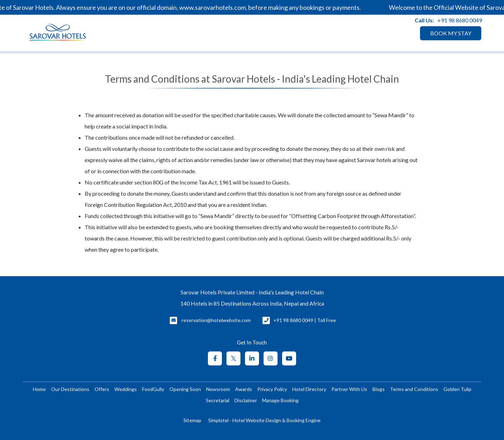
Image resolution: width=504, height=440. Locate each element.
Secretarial (218, 400)
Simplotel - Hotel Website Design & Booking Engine (264, 420)
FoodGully (153, 389)
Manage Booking (280, 400)
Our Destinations (70, 389)
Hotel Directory (309, 389)
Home (39, 389)
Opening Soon (185, 389)
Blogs (379, 389)
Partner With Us (349, 389)
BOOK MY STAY (451, 33)
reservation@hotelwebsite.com (216, 320)
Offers (102, 389)
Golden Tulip (457, 389)
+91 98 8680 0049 (460, 20)
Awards (244, 389)
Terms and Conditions (414, 389)
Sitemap (192, 420)
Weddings (126, 389)
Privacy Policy (272, 389)
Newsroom (218, 389)
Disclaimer (246, 400)
